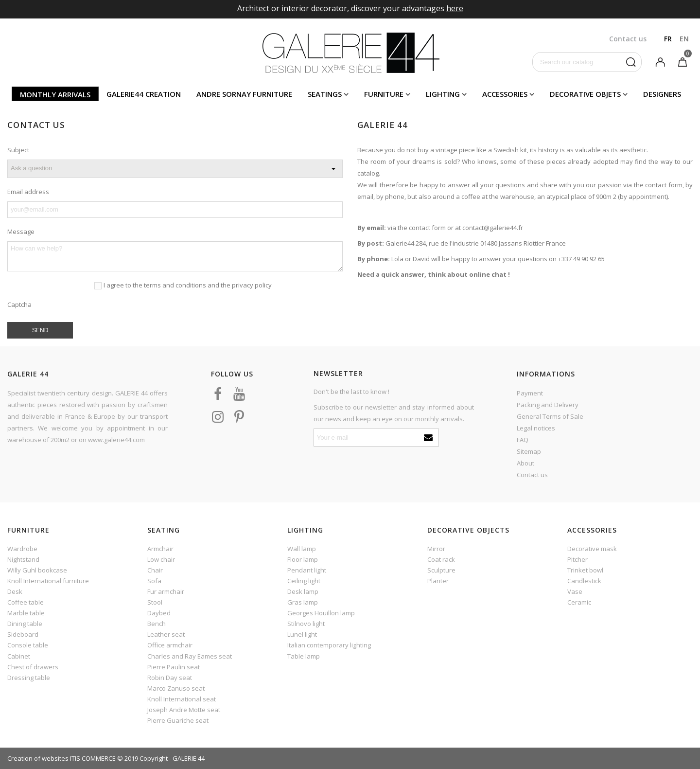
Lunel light (302, 634)
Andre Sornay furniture (244, 94)
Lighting (443, 94)
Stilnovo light (306, 624)
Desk (15, 591)
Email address (28, 192)
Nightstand (23, 559)
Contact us (532, 475)
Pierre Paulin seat (174, 667)
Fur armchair (166, 591)
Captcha (19, 304)
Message (21, 232)
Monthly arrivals (55, 94)
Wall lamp (302, 549)
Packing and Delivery (548, 405)
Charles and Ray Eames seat (190, 656)
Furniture (384, 94)
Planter (438, 581)
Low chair (161, 559)
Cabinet (19, 656)
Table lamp (304, 656)
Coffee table (26, 602)
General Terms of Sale (550, 416)
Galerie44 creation (144, 94)
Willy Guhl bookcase (37, 570)
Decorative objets (585, 94)
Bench (157, 624)
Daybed (159, 613)
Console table (28, 645)
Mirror (436, 549)
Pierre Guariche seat (178, 720)
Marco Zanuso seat (176, 688)
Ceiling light (304, 581)
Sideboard (23, 634)
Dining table (25, 624)
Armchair (160, 549)
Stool (155, 602)
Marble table (26, 613)
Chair (155, 570)
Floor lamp (303, 559)
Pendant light (307, 570)
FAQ (523, 440)
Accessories (505, 94)
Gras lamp (303, 602)
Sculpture (441, 570)
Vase (575, 591)
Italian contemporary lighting (329, 645)
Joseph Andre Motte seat (184, 710)
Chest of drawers (33, 667)
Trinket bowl (585, 570)
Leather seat (166, 634)
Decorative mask (592, 549)
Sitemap (529, 451)
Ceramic (579, 602)
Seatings (325, 94)
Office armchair (170, 645)
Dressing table (29, 678)
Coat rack (441, 559)
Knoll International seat (182, 699)
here (455, 8)
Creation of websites (38, 758)
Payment (530, 393)
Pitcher (577, 559)
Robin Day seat (170, 678)
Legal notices (536, 428)
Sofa (154, 581)
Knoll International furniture (48, 581)
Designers (662, 94)
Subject (18, 150)
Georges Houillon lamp (321, 613)
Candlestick (584, 581)
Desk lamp (303, 591)
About (525, 463)
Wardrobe (22, 549)
